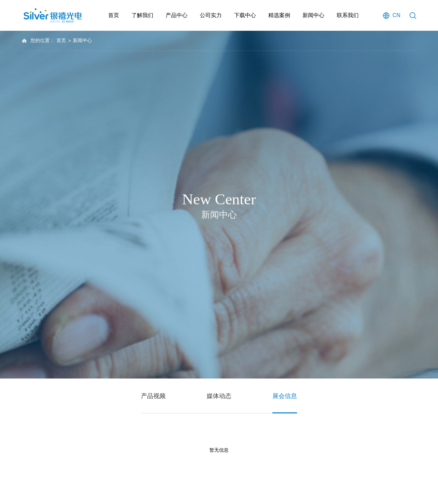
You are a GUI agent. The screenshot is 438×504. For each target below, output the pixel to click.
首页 (114, 15)
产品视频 (153, 397)
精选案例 (279, 15)
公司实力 (211, 15)
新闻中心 (313, 15)
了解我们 (142, 15)
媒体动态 (219, 397)
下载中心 (245, 15)
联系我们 (348, 15)
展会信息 (285, 397)
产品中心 (177, 15)
